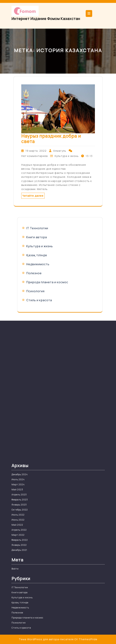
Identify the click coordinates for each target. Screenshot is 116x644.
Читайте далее (33, 196)
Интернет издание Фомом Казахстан (46, 19)
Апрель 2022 (19, 530)
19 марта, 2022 (36, 151)
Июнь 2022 (18, 520)
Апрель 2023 (19, 495)
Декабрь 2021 (19, 550)
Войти (15, 569)
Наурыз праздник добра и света (51, 139)
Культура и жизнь (67, 156)
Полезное (34, 273)
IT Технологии (37, 228)
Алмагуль (60, 151)
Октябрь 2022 (20, 510)
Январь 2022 (19, 545)
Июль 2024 (18, 479)
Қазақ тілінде (37, 255)
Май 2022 (17, 525)
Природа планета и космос (47, 282)
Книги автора (37, 237)
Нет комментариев (34, 156)
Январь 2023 (19, 505)
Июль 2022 (18, 515)
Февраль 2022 (20, 540)
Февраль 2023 (20, 500)
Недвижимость (38, 264)
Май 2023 (17, 490)
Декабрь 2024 (20, 474)
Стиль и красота (39, 300)
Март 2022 (18, 535)
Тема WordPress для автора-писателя (46, 639)
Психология (35, 291)
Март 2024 (18, 484)
